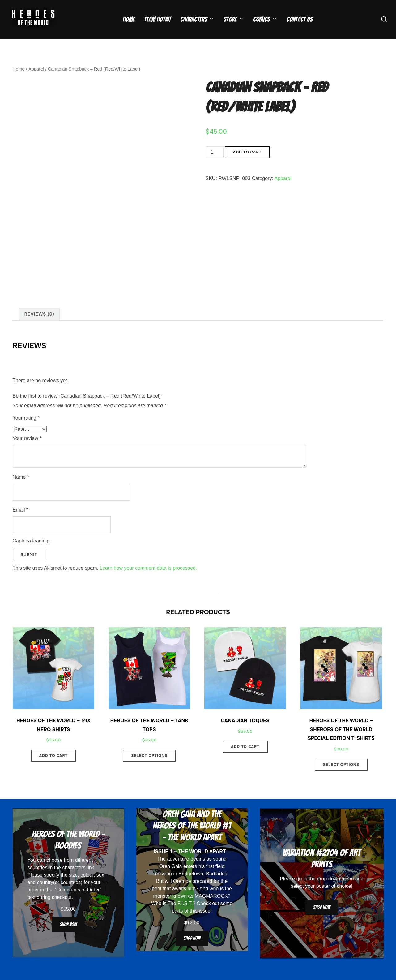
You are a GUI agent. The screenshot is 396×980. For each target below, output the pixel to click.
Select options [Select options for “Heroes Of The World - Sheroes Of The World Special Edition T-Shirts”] (341, 777)
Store (234, 19)
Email (21, 522)
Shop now (68, 937)
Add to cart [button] (53, 768)
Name (21, 489)
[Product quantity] (215, 164)
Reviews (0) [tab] (39, 326)
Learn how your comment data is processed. (148, 580)
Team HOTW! (158, 19)
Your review (27, 450)
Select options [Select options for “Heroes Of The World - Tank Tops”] (149, 768)
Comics (265, 19)
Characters (197, 19)
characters (74, 880)
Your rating (26, 430)
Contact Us (300, 19)
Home (129, 19)
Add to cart (247, 164)
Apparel (36, 81)
